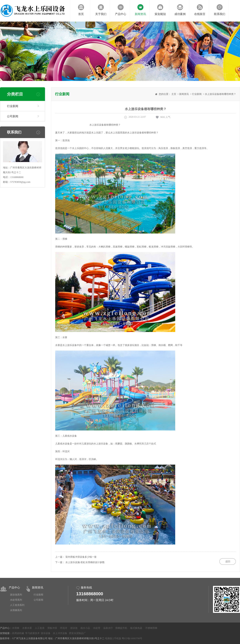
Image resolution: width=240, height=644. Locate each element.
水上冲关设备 (60, 633)
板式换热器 (136, 628)
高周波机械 (18, 633)
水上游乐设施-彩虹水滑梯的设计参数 (85, 562)
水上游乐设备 (134, 133)
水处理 (97, 628)
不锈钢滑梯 (151, 628)
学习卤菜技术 (32, 633)
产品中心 (14, 588)
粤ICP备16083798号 (132, 638)
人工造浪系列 (17, 605)
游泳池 (74, 628)
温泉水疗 (108, 628)
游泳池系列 (16, 595)
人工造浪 (40, 628)
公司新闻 (13, 116)
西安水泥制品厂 (77, 633)
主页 (174, 94)
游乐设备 (46, 633)
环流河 (64, 628)
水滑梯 (16, 628)
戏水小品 (85, 628)
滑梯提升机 (121, 628)
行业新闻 (13, 106)
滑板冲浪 (52, 628)
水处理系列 (16, 600)
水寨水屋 (27, 628)
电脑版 (109, 638)
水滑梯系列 (16, 610)
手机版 (118, 638)
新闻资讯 (184, 94)
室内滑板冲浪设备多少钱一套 (81, 557)
